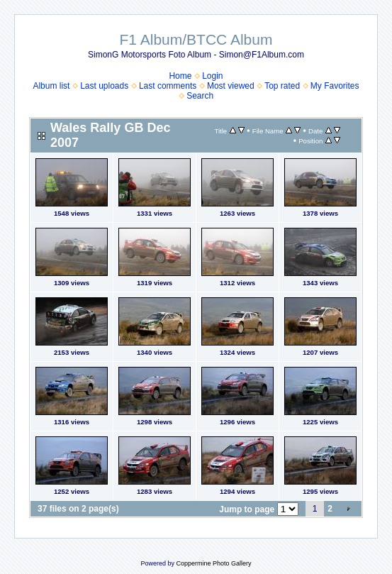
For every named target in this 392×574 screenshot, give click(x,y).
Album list (51, 86)
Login (212, 76)
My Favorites (335, 86)
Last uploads (104, 86)
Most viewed (231, 86)
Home (180, 76)
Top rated (282, 86)
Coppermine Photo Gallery (213, 563)
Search (200, 96)
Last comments (168, 86)
